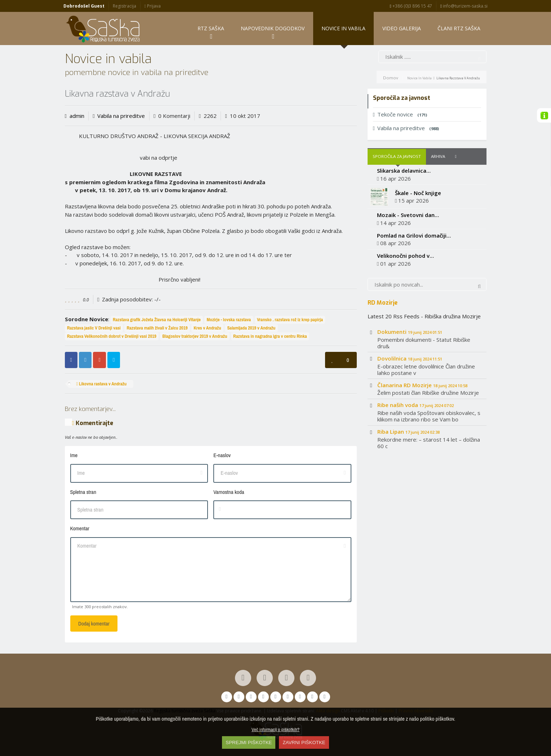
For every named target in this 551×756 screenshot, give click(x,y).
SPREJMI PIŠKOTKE (249, 742)
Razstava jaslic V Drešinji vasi (94, 328)
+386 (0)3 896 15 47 (411, 6)
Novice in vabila (419, 78)
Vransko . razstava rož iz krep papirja (290, 320)
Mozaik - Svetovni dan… (408, 215)
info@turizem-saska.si (464, 6)
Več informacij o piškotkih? (275, 729)
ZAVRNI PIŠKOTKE (304, 742)
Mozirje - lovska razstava (229, 320)
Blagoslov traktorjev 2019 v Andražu (195, 336)
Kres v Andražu (207, 328)
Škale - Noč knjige (418, 193)
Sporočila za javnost (397, 157)
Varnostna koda (229, 492)
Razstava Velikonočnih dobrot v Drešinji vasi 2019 (112, 336)
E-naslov (222, 456)
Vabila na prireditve (121, 116)
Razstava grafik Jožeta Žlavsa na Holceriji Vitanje (157, 320)
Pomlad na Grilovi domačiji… (414, 235)
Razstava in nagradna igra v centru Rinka (270, 336)
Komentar (80, 529)
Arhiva (438, 157)
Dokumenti (410, 332)
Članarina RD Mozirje (422, 385)
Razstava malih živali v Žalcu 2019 (157, 328)
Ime (74, 456)
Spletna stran (83, 492)
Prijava (152, 6)
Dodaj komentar (94, 624)
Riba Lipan (408, 432)
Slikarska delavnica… (404, 171)
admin (77, 116)
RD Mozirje (383, 303)
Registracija (125, 6)
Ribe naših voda (416, 405)
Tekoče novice (400, 115)
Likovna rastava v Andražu (101, 384)
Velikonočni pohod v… (405, 256)
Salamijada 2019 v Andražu (251, 328)
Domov (391, 78)
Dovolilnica (410, 358)
